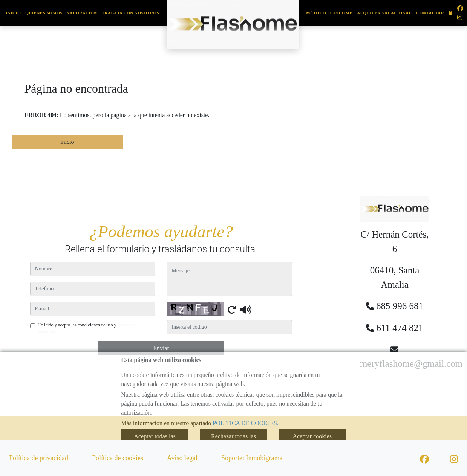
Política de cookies (118, 458)
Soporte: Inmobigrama (252, 458)
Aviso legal (182, 458)
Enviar (161, 348)
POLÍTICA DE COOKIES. (246, 423)
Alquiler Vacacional (384, 13)
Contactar (430, 13)
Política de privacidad (39, 458)
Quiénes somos (44, 13)
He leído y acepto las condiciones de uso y (88, 328)
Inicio (13, 13)
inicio (67, 142)
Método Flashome (329, 13)
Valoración (82, 13)
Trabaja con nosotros (130, 13)
